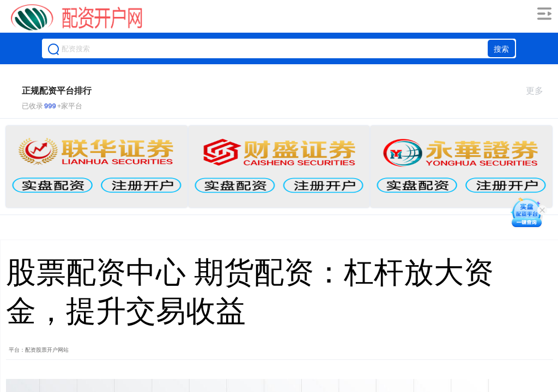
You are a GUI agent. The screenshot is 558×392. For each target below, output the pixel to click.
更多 (539, 91)
